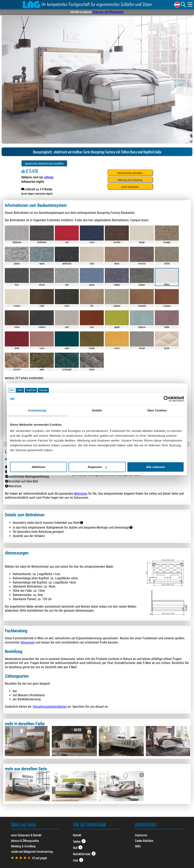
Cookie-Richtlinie (144, 841)
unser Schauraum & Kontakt (26, 835)
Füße (20, 390)
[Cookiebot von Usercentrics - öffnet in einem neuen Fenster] (166, 399)
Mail (78, 847)
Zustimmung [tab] (37, 410)
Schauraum (28, 642)
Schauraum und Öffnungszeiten (108, 12)
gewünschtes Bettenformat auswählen (44, 164)
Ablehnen (38, 467)
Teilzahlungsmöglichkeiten (50, 707)
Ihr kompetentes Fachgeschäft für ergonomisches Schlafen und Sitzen (97, 5)
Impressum (141, 835)
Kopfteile (31, 390)
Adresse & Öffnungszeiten (25, 841)
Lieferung (49, 177)
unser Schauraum (130, 187)
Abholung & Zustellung (23, 846)
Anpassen (97, 467)
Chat (78, 860)
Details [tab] (97, 410)
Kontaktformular (84, 854)
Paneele (43, 390)
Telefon (79, 841)
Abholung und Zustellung (130, 180)
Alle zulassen (155, 467)
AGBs (138, 846)
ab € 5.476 (30, 171)
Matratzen (15, 486)
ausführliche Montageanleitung (29, 477)
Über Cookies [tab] (157, 410)
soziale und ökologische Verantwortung (32, 851)
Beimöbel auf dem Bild (23, 481)
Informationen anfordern (130, 173)
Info (12, 390)
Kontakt (77, 835)
